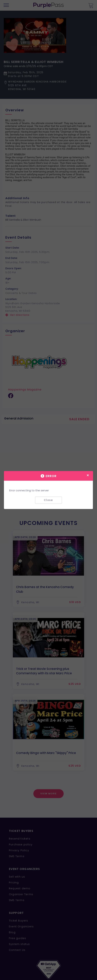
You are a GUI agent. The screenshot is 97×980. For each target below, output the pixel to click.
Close (48, 500)
